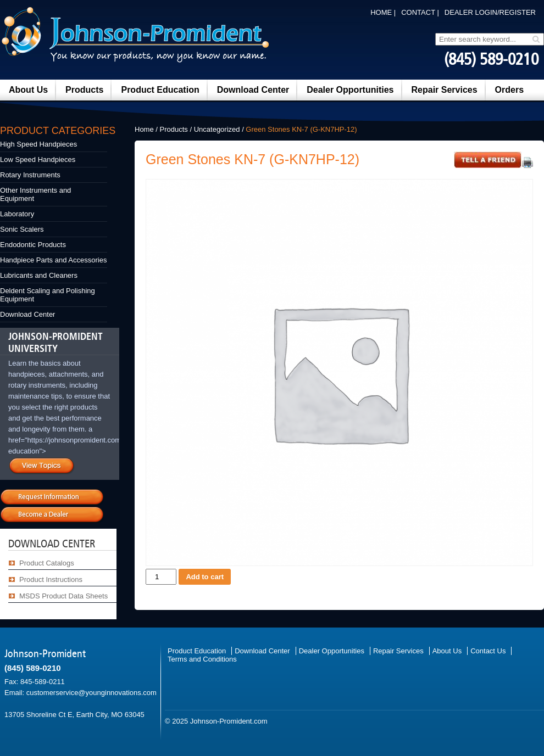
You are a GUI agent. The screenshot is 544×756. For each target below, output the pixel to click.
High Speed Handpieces (38, 144)
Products (84, 90)
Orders (509, 90)
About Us (28, 90)
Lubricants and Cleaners (39, 275)
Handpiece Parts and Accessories (53, 260)
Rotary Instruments (30, 175)
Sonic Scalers (22, 229)
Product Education (160, 90)
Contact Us (488, 651)
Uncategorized (217, 129)
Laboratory (17, 214)
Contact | (420, 12)
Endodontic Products (33, 245)
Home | (383, 12)
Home (144, 129)
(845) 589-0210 (491, 59)
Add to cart (205, 577)
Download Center (253, 90)
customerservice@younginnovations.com (91, 693)
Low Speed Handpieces (38, 159)
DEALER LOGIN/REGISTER (490, 12)
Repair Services (445, 90)
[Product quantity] (161, 577)
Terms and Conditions (202, 659)
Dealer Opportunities (350, 90)
